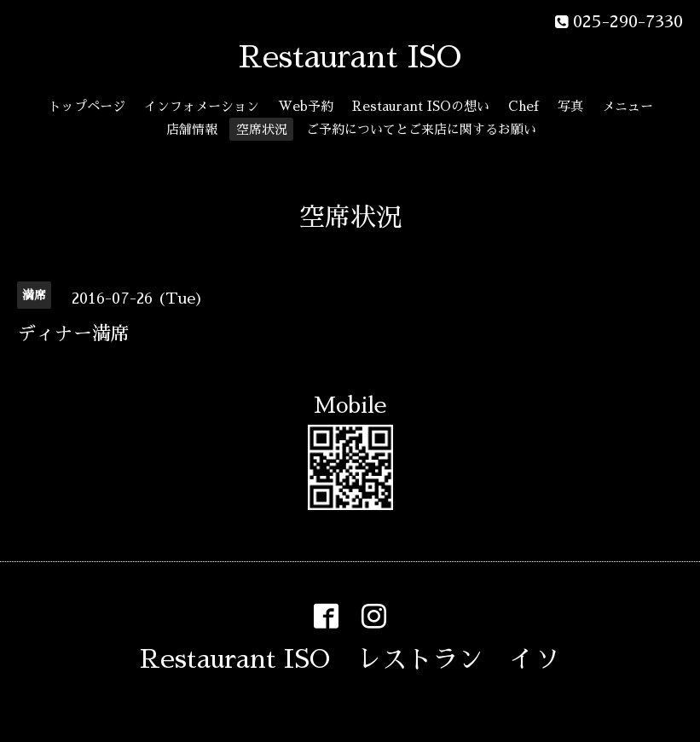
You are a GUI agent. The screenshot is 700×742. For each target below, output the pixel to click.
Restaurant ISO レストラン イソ (350, 659)
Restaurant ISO (350, 57)
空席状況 (262, 129)
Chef (524, 106)
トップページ (87, 106)
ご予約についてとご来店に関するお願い (421, 129)
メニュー (628, 106)
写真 (570, 106)
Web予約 (306, 106)
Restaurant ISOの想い (421, 106)
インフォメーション (202, 106)
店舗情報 (192, 129)
